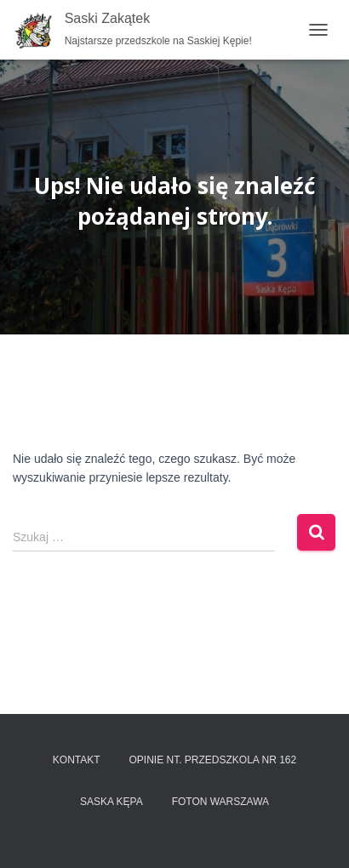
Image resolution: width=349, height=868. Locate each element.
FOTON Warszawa (220, 802)
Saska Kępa (112, 802)
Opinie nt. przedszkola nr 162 (212, 760)
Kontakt (77, 760)
